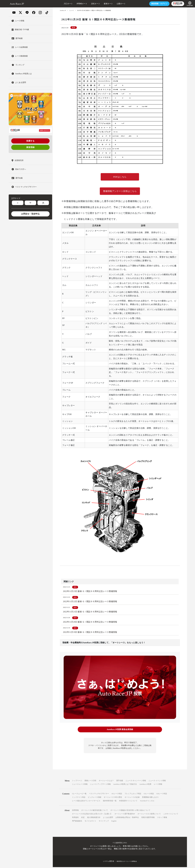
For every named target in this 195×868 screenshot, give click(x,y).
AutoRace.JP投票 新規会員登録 (120, 731)
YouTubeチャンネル (147, 802)
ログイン (151, 4)
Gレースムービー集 (79, 794)
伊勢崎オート (73, 4)
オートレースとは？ (106, 781)
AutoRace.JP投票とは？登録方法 (125, 785)
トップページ (77, 781)
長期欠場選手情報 (148, 818)
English (114, 822)
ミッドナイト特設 (79, 798)
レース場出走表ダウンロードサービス (86, 802)
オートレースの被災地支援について (95, 811)
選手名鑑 (120, 781)
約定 (83, 818)
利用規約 (75, 818)
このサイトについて (171, 815)
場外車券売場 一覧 (110, 802)
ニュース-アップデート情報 (100, 785)
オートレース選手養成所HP (125, 815)
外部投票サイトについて (128, 802)
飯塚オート (100, 4)
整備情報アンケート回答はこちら (120, 192)
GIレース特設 (149, 794)
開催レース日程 (90, 781)
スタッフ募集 (162, 818)
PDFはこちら (120, 177)
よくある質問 (108, 818)
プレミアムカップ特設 (133, 794)
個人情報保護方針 (94, 818)
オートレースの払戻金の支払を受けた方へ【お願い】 (92, 815)
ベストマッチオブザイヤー (99, 794)
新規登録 (30, 147)
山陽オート (113, 4)
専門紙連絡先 (77, 822)
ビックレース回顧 (95, 798)
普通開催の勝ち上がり (150, 798)
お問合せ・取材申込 (30, 214)
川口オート (60, 4)
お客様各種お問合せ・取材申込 (127, 818)
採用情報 (75, 811)
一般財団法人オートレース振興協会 (126, 862)
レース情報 (158, 785)
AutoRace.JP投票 (145, 785)
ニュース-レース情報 (80, 785)
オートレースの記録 (132, 798)
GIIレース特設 (162, 794)
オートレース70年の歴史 (113, 798)
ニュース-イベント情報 (157, 781)
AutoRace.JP (63, 10)
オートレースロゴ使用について (149, 815)
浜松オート (87, 4)
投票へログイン (45, 130)
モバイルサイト (90, 822)
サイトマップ (104, 822)
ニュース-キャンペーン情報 (136, 781)
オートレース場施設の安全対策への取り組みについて (130, 811)
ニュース (72, 10)
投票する (30, 141)
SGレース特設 (117, 794)
